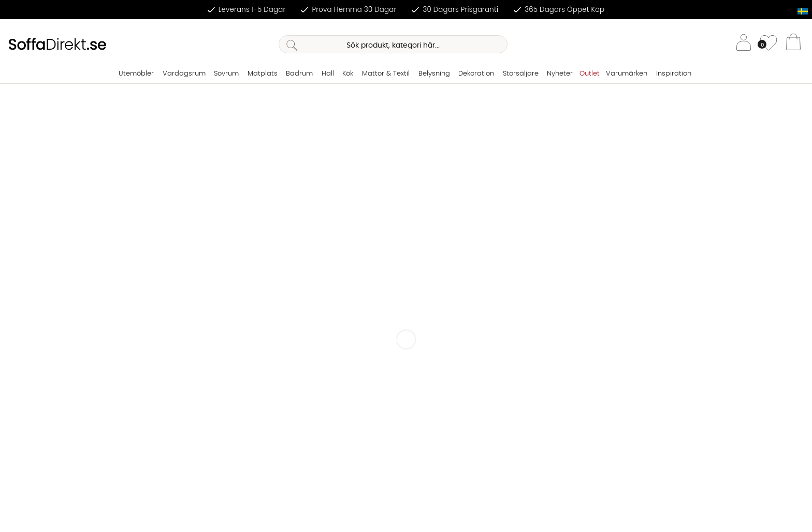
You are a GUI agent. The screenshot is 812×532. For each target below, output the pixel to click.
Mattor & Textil (386, 74)
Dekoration (476, 74)
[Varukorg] (793, 45)
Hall (328, 74)
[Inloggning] (744, 44)
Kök (348, 74)
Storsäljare (521, 74)
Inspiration (674, 74)
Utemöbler (136, 74)
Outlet (590, 74)
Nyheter (560, 74)
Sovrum (226, 74)
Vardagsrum (184, 74)
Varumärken (627, 74)
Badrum (299, 74)
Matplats (263, 74)
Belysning (434, 74)
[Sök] (393, 44)
